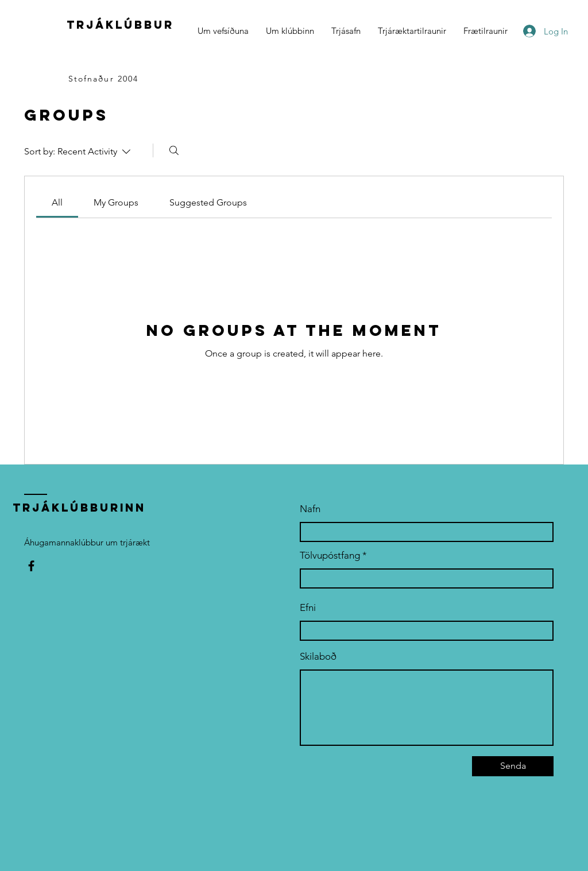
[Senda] (513, 766)
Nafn (310, 509)
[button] (290, 31)
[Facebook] (31, 566)
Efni (308, 608)
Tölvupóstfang (330, 555)
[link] (57, 202)
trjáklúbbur (120, 25)
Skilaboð (318, 657)
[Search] (174, 150)
